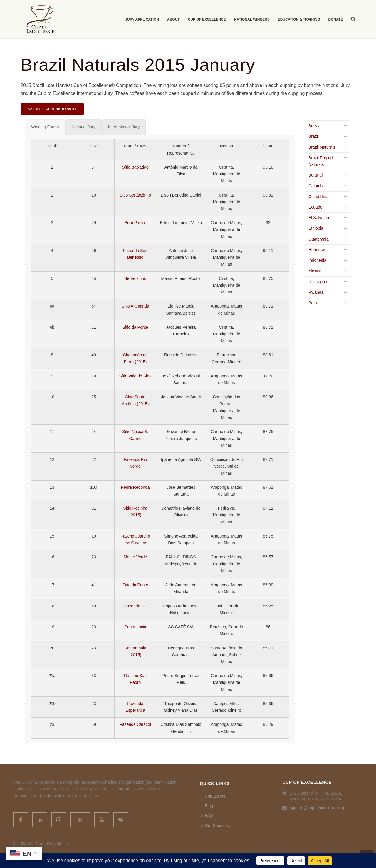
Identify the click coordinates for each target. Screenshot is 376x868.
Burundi (315, 175)
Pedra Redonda (135, 487)
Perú (313, 303)
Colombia (317, 186)
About (173, 19)
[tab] (45, 127)
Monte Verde (135, 557)
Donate (335, 19)
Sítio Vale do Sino (135, 376)
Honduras (317, 250)
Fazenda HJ (135, 606)
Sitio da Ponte (135, 327)
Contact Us (213, 796)
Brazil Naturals (322, 147)
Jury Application (142, 19)
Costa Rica (318, 197)
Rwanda (316, 292)
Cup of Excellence (207, 19)
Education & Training (299, 19)
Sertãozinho (135, 278)
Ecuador (316, 207)
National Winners (252, 19)
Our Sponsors (216, 825)
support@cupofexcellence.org (317, 808)
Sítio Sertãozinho (135, 195)
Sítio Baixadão (135, 167)
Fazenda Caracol (135, 724)
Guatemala (318, 239)
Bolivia (314, 126)
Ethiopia (316, 228)
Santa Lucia (135, 627)
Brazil (314, 136)
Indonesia (317, 260)
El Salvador (319, 218)
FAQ (207, 815)
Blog (207, 806)
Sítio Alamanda (135, 306)
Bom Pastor (135, 223)
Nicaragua (318, 282)
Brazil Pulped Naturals (321, 161)
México (315, 271)
